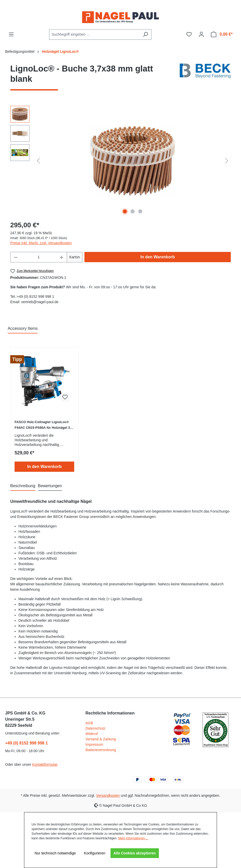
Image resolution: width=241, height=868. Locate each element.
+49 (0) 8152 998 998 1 (26, 743)
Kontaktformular (45, 764)
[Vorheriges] (38, 161)
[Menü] (11, 34)
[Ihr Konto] (201, 34)
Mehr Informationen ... (133, 838)
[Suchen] (145, 34)
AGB (89, 723)
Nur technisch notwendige (55, 853)
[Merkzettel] (189, 34)
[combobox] (94, 34)
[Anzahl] (39, 257)
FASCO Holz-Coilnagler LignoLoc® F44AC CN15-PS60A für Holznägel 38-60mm (44, 425)
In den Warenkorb (158, 257)
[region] (120, 161)
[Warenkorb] (222, 34)
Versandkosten (108, 795)
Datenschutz (95, 728)
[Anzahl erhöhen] (62, 257)
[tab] (23, 486)
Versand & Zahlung (101, 739)
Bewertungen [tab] (50, 486)
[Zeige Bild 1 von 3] (125, 211)
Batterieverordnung (101, 750)
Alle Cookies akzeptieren (135, 853)
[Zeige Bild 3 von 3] (140, 211)
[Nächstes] (227, 161)
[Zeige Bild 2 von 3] (133, 211)
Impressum (94, 744)
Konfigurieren (95, 853)
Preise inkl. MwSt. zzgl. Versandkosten (41, 243)
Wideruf (92, 734)
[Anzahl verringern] (16, 257)
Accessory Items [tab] (23, 328)
